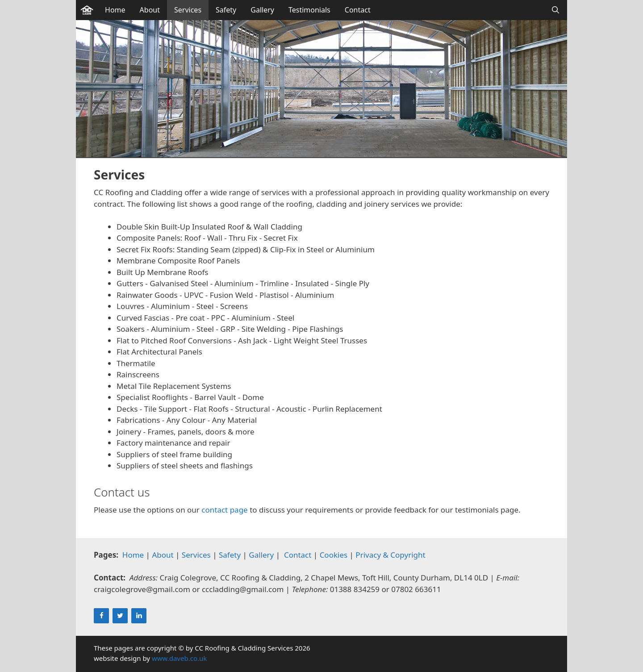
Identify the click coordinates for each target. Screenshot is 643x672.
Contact (358, 10)
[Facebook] (101, 616)
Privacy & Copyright (390, 555)
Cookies (334, 555)
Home (115, 10)
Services (188, 10)
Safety (226, 10)
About (150, 10)
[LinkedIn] (139, 616)
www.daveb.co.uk (179, 658)
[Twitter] (120, 616)
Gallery (262, 10)
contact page (224, 510)
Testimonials (309, 10)
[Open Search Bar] (555, 10)
